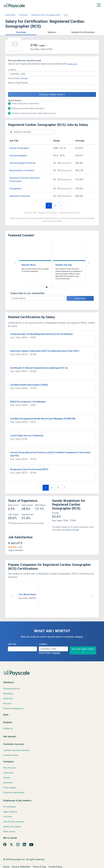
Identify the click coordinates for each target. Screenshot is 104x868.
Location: (12, 70)
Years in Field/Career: (18, 83)
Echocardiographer (18, 156)
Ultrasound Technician (20, 196)
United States (10, 15)
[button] (21, 32)
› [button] (89, 263)
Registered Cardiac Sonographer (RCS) (46, 15)
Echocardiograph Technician (22, 163)
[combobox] (52, 74)
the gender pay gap (71, 530)
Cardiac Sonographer (19, 148)
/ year (42, 46)
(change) (24, 78)
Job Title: (12, 644)
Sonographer (15, 189)
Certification (23, 15)
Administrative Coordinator (22, 170)
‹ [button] (15, 263)
